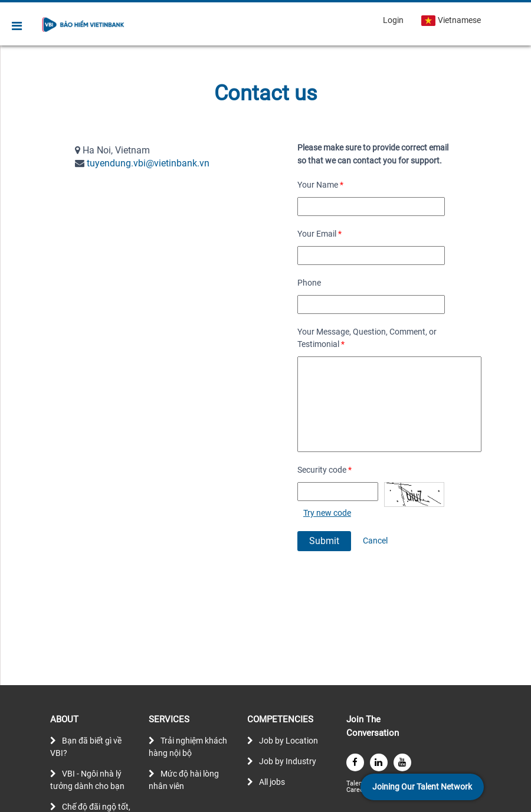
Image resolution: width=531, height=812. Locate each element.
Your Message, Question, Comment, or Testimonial (367, 338)
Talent (356, 783)
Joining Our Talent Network (422, 787)
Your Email (319, 234)
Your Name (320, 185)
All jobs (272, 782)
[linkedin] (379, 762)
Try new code (327, 513)
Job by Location (289, 741)
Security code (324, 470)
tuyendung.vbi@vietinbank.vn (148, 163)
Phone (309, 283)
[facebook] (355, 762)
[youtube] (402, 762)
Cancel (375, 541)
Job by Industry (288, 761)
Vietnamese (451, 21)
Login (393, 20)
